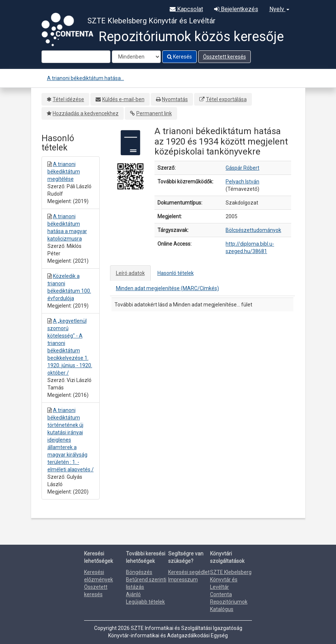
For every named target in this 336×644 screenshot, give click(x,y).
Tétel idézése (68, 99)
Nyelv (279, 9)
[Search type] (136, 57)
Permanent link (154, 113)
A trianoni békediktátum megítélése (64, 172)
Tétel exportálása (226, 99)
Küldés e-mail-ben (123, 99)
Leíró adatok (130, 273)
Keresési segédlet (189, 572)
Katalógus (222, 609)
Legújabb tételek (145, 602)
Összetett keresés (224, 57)
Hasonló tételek (176, 273)
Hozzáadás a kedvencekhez (86, 113)
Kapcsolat (186, 9)
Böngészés (139, 572)
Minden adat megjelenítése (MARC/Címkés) (167, 288)
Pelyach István (242, 182)
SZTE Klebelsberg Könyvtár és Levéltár (231, 580)
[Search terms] (76, 57)
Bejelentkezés (236, 9)
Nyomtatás (175, 99)
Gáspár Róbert (242, 168)
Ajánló (133, 594)
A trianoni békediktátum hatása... (86, 78)
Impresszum (183, 580)
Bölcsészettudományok (253, 230)
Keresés (179, 57)
